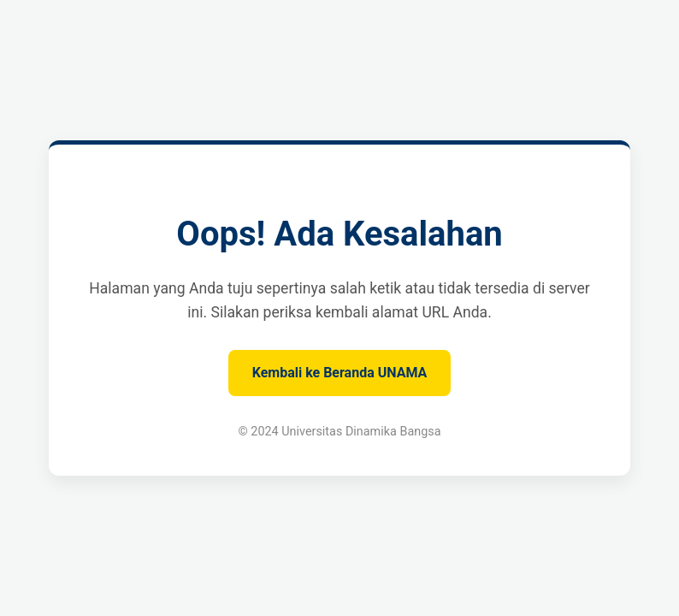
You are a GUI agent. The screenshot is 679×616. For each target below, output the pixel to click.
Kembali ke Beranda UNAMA (340, 373)
